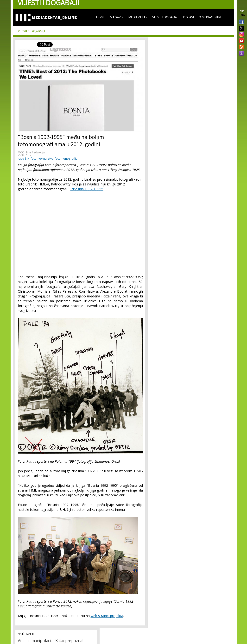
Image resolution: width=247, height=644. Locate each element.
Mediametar (138, 17)
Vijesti (22, 31)
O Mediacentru (211, 17)
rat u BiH (24, 159)
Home (101, 17)
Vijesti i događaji (165, 17)
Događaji (38, 31)
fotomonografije (66, 159)
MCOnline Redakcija (31, 152)
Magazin (117, 17)
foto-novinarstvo (42, 159)
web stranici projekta (107, 616)
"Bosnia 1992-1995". (87, 189)
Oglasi (188, 17)
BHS (242, 11)
